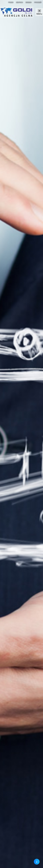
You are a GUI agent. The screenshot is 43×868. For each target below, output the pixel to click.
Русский (38, 2)
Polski (11, 2)
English (29, 2)
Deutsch (19, 2)
